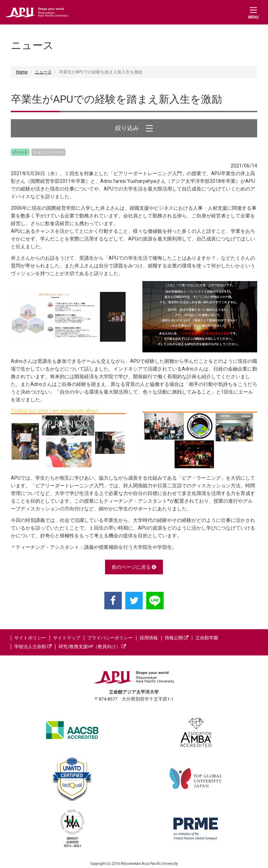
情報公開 (177, 638)
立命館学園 (207, 638)
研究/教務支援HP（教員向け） (92, 647)
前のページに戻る (134, 567)
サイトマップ (67, 638)
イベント (20, 152)
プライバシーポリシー (110, 638)
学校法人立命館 (33, 647)
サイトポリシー (30, 638)
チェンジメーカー (49, 152)
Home (22, 72)
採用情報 (149, 638)
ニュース (43, 72)
